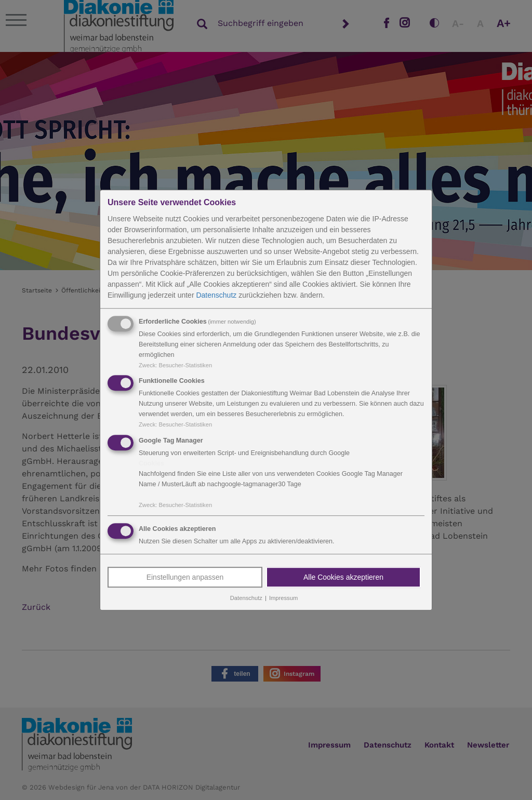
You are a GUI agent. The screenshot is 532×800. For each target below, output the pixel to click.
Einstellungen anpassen (185, 577)
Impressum (283, 598)
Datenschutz (216, 295)
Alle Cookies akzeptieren (343, 577)
